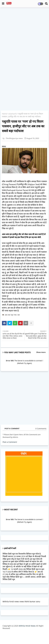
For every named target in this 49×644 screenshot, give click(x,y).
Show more (41, 352)
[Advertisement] (24, 34)
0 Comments (41, 429)
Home (5, 114)
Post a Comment (10, 442)
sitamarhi (13, 114)
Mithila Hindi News (27, 626)
